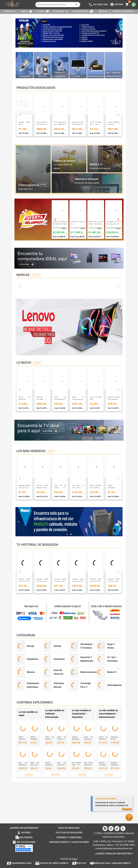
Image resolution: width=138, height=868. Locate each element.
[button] (129, 817)
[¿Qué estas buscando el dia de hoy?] (55, 5)
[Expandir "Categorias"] (10, 11)
